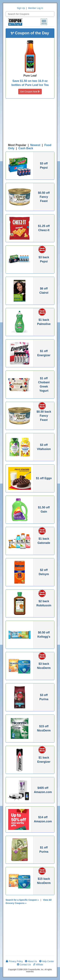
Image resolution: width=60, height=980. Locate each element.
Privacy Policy (14, 961)
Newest (35, 145)
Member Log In (36, 8)
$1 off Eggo (44, 478)
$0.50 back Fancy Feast (44, 416)
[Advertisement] (30, 122)
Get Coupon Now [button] (30, 92)
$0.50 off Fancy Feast (44, 197)
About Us (31, 961)
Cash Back (26, 148)
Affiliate (38, 965)
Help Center (47, 961)
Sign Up (21, 8)
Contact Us (24, 965)
